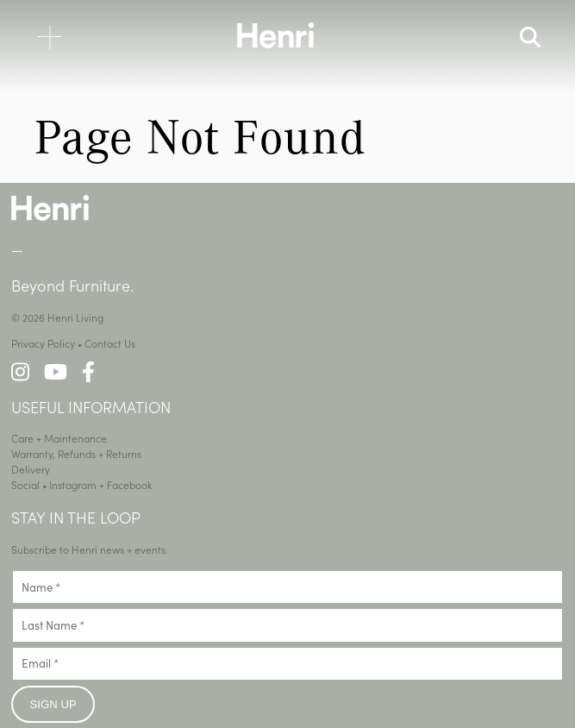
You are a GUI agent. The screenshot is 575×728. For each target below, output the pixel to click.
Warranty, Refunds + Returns (76, 453)
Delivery (31, 469)
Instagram (73, 484)
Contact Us (110, 343)
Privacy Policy (43, 343)
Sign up (53, 704)
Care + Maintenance (59, 438)
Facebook (130, 484)
